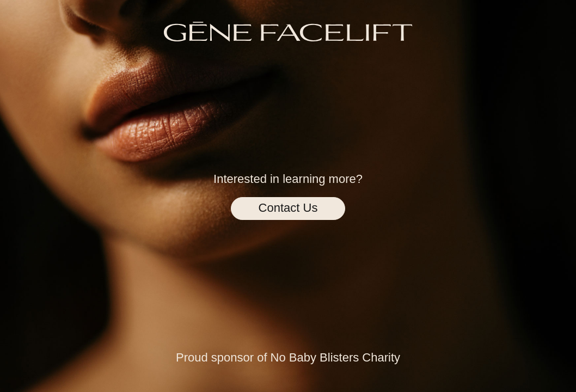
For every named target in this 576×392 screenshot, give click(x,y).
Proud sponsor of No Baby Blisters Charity (288, 357)
